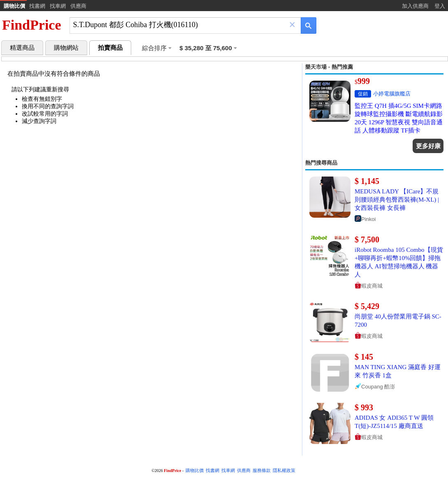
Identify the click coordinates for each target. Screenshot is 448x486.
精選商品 (22, 48)
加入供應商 (415, 6)
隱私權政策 (284, 471)
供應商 (78, 6)
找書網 (37, 6)
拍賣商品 (110, 48)
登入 (440, 6)
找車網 (58, 6)
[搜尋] (180, 25)
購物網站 (66, 48)
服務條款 (262, 471)
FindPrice (32, 25)
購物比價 (14, 6)
